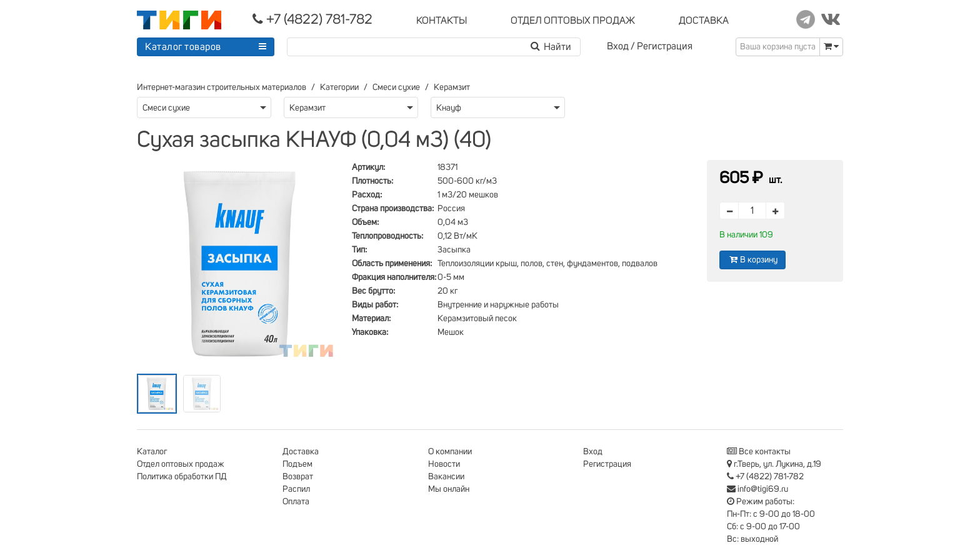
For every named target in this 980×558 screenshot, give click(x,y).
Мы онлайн (449, 489)
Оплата (296, 502)
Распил (296, 489)
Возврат (298, 477)
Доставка (301, 452)
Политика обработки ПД (182, 477)
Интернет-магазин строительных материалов (222, 87)
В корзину (752, 260)
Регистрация (665, 46)
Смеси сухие (396, 87)
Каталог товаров (183, 47)
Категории (339, 87)
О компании (450, 452)
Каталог (152, 452)
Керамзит (452, 87)
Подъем (297, 464)
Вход (618, 46)
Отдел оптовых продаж (181, 464)
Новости (444, 464)
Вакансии (446, 477)
